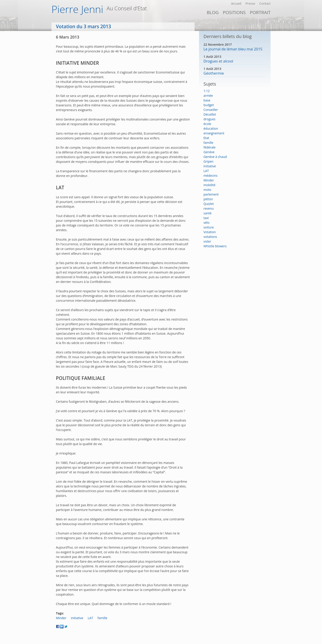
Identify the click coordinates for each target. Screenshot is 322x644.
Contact (265, 3)
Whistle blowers (215, 246)
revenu (209, 208)
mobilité (209, 185)
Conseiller (211, 110)
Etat (206, 138)
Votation (210, 232)
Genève (209, 152)
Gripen (208, 161)
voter (207, 241)
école (207, 124)
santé (208, 213)
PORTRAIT (260, 12)
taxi (206, 218)
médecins (211, 176)
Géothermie (214, 73)
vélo (207, 223)
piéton (208, 199)
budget (209, 105)
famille (102, 618)
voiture (209, 227)
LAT (90, 618)
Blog (213, 12)
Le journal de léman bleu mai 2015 (233, 49)
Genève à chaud (215, 157)
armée (208, 96)
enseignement (214, 133)
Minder (61, 618)
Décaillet (210, 114)
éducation (211, 128)
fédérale (210, 147)
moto (207, 190)
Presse (250, 3)
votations (210, 237)
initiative (77, 618)
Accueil (236, 3)
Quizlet (209, 204)
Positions (234, 12)
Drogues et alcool (218, 61)
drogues (209, 119)
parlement (211, 194)
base (207, 100)
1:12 (207, 91)
